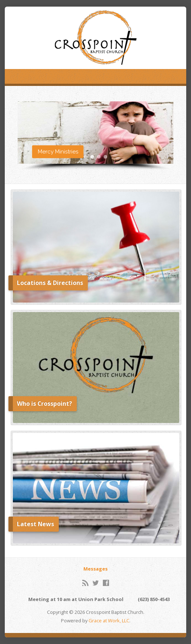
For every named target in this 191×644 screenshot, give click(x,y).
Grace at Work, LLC (109, 621)
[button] (96, 133)
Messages (95, 569)
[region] (96, 136)
